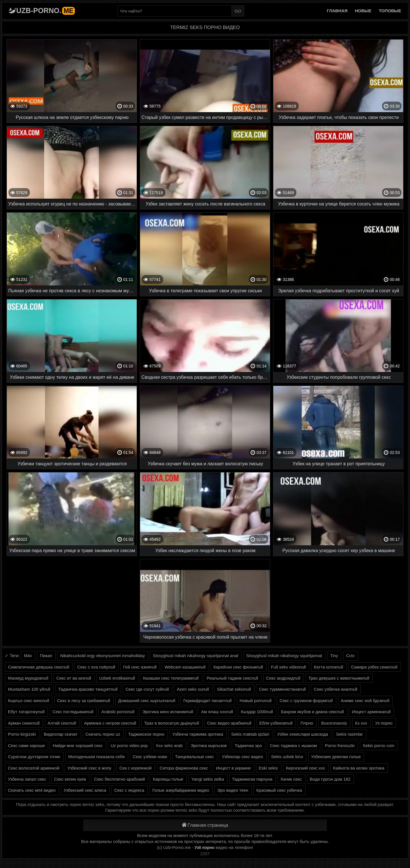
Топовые (390, 11)
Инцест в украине (233, 768)
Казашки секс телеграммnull (171, 678)
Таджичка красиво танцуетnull (88, 689)
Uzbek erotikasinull (117, 678)
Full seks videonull (289, 667)
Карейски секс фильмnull (238, 667)
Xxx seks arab (169, 745)
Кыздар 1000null (257, 712)
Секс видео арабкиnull (229, 723)
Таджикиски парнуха (252, 779)
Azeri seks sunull (193, 689)
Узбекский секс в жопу (89, 768)
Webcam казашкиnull (185, 667)
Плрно (307, 723)
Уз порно (384, 723)
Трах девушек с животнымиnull (339, 678)
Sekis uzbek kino (287, 757)
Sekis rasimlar (349, 734)
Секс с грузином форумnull (306, 701)
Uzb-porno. (46, 11)
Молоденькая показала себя (96, 757)
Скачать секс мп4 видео (32, 790)
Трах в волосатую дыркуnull (172, 723)
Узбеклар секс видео (242, 757)
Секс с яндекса (129, 790)
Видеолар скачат (61, 734)
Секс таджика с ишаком (293, 745)
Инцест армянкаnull (371, 712)
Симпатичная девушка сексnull (39, 667)
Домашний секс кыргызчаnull (147, 701)
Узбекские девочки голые (336, 757)
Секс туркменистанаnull (282, 689)
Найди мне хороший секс (78, 745)
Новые (363, 11)
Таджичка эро (248, 745)
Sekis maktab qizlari (250, 734)
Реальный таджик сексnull (232, 678)
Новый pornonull (256, 701)
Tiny (334, 656)
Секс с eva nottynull (96, 667)
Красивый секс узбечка (279, 790)
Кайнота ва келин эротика (359, 768)
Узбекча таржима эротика (198, 734)
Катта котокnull (329, 667)
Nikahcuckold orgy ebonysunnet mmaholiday (102, 656)
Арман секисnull (24, 723)
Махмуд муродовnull (28, 678)
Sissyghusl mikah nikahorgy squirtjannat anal (195, 656)
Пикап (46, 656)
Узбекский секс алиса (85, 790)
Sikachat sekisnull (234, 689)
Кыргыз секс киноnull (28, 701)
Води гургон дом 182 (330, 779)
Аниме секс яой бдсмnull (365, 701)
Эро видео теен (233, 790)
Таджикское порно (146, 734)
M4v (28, 656)
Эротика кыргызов (209, 745)
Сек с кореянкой (135, 768)
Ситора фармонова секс (184, 768)
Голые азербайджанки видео (181, 790)
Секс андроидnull (283, 678)
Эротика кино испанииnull (168, 712)
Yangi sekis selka (208, 779)
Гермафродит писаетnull (208, 701)
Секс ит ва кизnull (74, 678)
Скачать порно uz (103, 734)
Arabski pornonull (118, 712)
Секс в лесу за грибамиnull (84, 701)
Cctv (350, 656)
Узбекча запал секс (27, 779)
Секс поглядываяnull (73, 712)
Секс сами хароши (26, 745)
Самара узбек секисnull (374, 667)
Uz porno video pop (129, 745)
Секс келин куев (70, 779)
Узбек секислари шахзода (303, 734)
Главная (337, 11)
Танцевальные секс (194, 757)
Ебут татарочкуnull (26, 712)
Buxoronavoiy (334, 723)
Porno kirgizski (22, 734)
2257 (205, 854)
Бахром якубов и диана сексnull (312, 712)
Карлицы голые (168, 779)
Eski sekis (268, 768)
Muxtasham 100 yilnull (29, 689)
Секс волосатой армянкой (34, 768)
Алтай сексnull (62, 723)
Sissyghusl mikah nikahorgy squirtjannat (284, 656)
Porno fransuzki (340, 745)
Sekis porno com (379, 745)
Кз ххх (361, 723)
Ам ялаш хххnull (217, 712)
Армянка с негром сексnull (110, 723)
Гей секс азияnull (140, 667)
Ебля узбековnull (276, 723)
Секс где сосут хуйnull (147, 689)
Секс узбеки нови (150, 757)
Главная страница (205, 825)
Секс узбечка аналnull (335, 689)
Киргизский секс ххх (306, 768)
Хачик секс (291, 779)
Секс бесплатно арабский (119, 779)
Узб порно (204, 848)
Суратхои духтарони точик (34, 757)
